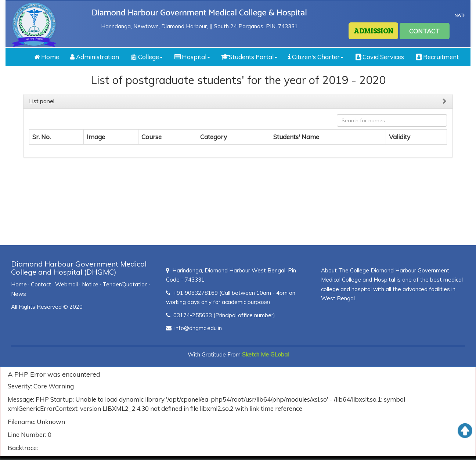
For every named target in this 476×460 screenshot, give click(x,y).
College (146, 57)
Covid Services (379, 57)
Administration (95, 57)
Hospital (192, 57)
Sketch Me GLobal (265, 354)
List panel (42, 101)
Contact (41, 284)
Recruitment (437, 57)
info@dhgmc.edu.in (198, 328)
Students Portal (249, 57)
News (19, 294)
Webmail (66, 284)
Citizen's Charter (316, 57)
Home (46, 57)
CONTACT (424, 31)
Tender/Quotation (125, 284)
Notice (90, 284)
